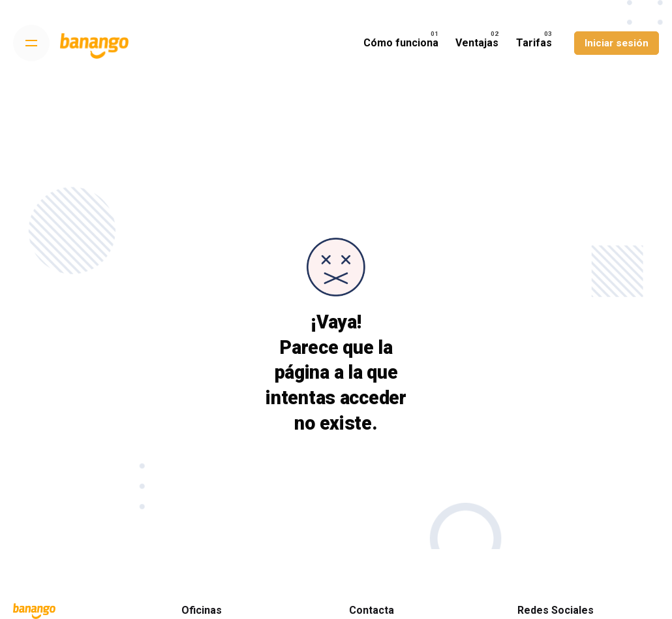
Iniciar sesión (617, 43)
